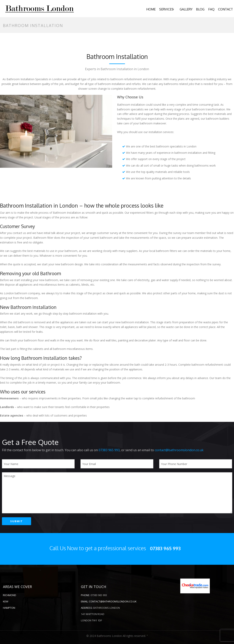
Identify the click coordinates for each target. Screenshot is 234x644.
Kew (6, 601)
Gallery (183, 9)
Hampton (9, 608)
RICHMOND (10, 595)
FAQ (210, 9)
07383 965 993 (109, 450)
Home (144, 9)
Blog (198, 9)
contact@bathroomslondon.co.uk (179, 450)
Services (160, 9)
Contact (224, 9)
